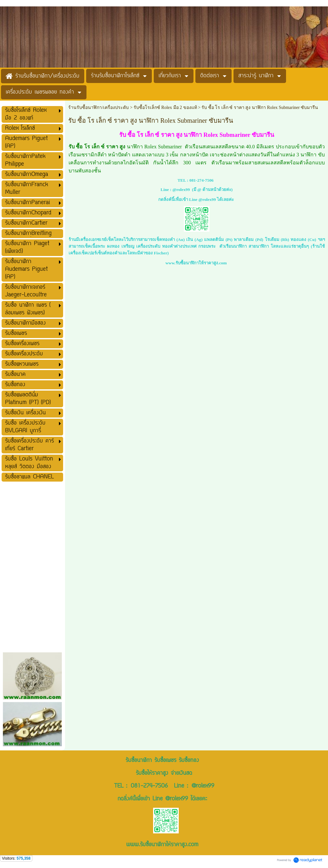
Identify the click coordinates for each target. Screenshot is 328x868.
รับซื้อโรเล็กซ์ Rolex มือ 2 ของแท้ (165, 107)
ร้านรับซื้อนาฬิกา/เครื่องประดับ (98, 107)
